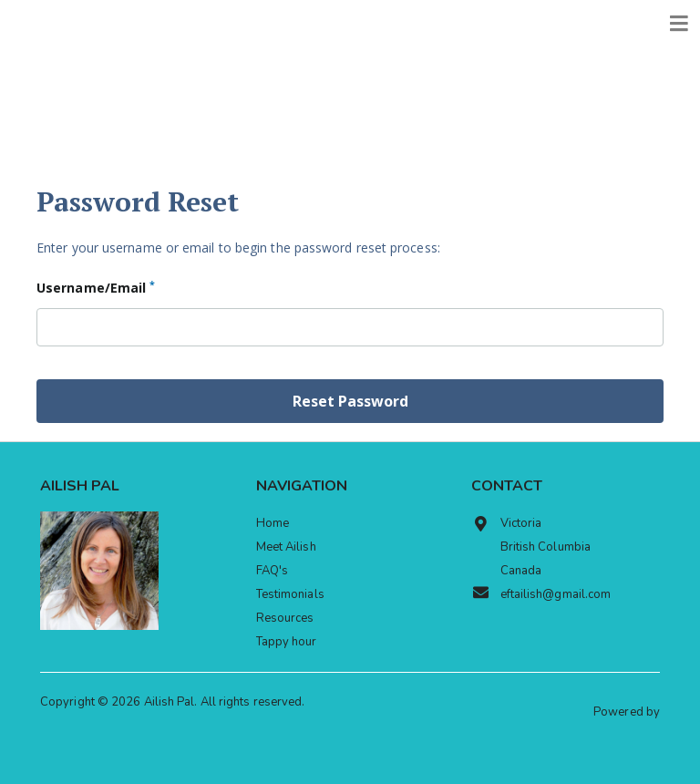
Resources (285, 618)
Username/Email (96, 287)
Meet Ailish (286, 547)
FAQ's (272, 571)
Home (273, 523)
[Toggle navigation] (679, 24)
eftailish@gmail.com (541, 593)
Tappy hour (287, 642)
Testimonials (290, 594)
